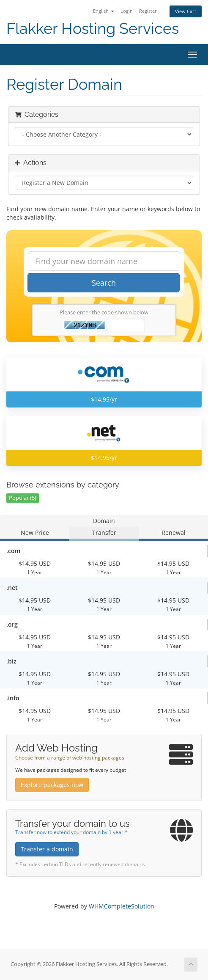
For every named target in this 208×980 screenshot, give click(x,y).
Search (104, 283)
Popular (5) (23, 498)
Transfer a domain (47, 849)
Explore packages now (52, 785)
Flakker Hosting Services (93, 29)
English (104, 11)
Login (127, 11)
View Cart (186, 11)
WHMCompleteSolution (122, 906)
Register (148, 11)
